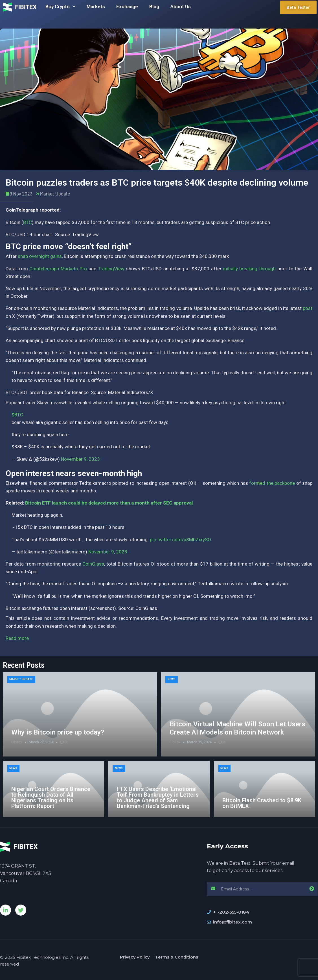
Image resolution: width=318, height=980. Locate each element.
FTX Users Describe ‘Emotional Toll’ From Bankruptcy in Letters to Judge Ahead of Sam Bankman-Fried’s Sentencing (158, 798)
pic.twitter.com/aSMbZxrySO (180, 540)
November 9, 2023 (80, 459)
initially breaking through (249, 269)
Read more (17, 638)
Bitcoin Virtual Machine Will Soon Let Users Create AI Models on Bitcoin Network (237, 728)
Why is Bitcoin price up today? (58, 732)
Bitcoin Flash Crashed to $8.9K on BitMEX (262, 803)
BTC (28, 222)
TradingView (111, 269)
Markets (96, 6)
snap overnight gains (40, 256)
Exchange (127, 6)
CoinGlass (93, 564)
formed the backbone (272, 483)
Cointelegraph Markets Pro (58, 269)
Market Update (55, 194)
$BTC (17, 415)
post (308, 308)
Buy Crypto (60, 6)
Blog (154, 6)
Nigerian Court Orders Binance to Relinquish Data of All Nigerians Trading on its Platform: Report (51, 798)
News (172, 679)
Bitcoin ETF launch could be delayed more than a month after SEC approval (109, 503)
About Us (181, 6)
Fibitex (17, 742)
